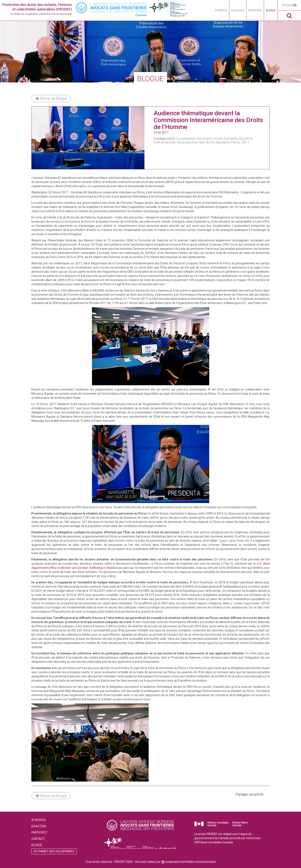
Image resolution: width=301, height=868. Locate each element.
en (290, 5)
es (295, 5)
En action (238, 10)
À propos (221, 10)
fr (284, 5)
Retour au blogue (51, 98)
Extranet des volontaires (54, 851)
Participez (255, 10)
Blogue (271, 10)
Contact (38, 839)
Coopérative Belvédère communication (190, 862)
